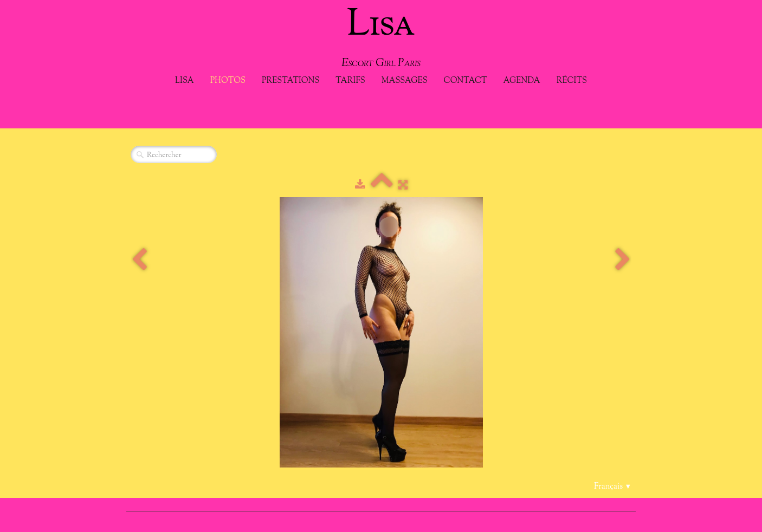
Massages (405, 81)
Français (613, 487)
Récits (572, 81)
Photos (228, 81)
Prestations (290, 81)
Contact (466, 81)
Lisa (185, 81)
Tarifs (350, 81)
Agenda (522, 81)
